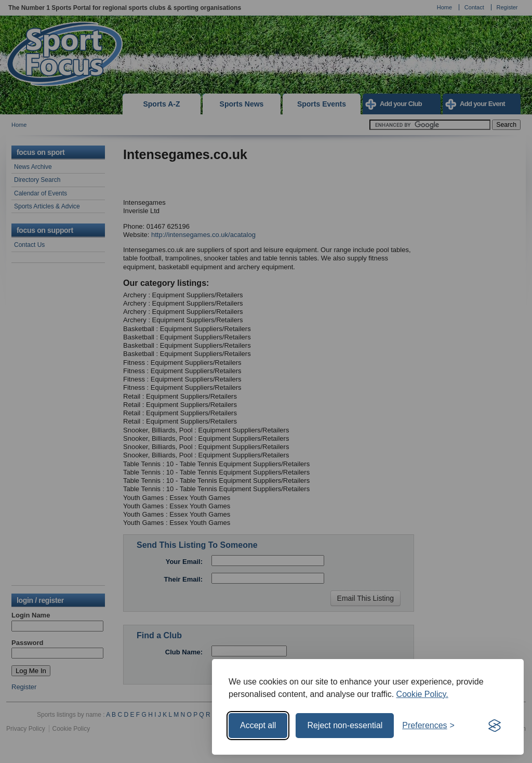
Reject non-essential (345, 725)
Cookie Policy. (422, 694)
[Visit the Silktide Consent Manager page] (495, 726)
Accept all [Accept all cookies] (258, 725)
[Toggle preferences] (428, 726)
